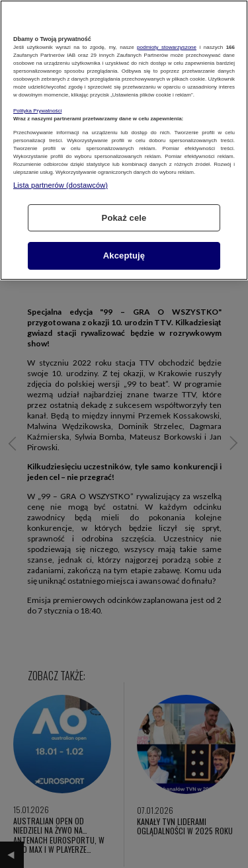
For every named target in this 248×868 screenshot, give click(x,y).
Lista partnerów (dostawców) (61, 185)
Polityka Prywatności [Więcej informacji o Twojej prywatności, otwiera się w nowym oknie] (37, 111)
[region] (124, 140)
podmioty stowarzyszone (167, 47)
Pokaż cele (124, 218)
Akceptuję (124, 256)
